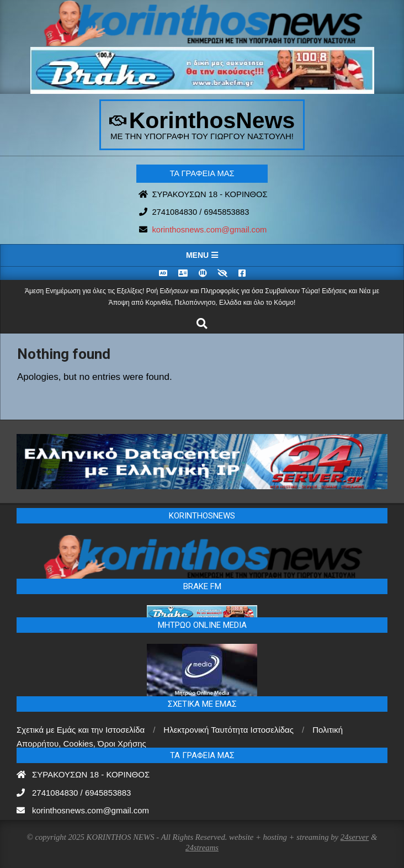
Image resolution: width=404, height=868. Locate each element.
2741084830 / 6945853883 (200, 212)
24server (355, 837)
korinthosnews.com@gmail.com (209, 230)
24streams (202, 848)
